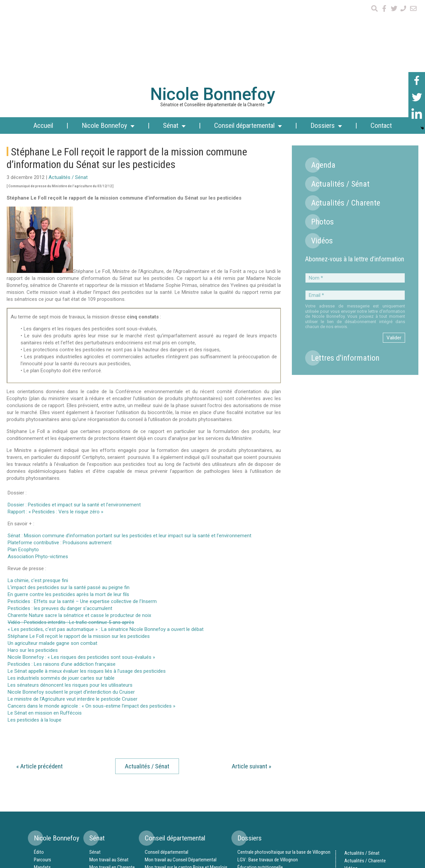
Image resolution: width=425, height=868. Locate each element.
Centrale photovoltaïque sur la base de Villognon (284, 771)
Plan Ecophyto (23, 469)
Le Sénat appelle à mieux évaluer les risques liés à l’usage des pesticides (87, 590)
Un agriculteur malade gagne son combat (52, 563)
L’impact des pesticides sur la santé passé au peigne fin (69, 507)
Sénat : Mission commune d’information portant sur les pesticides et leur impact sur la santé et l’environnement (129, 455)
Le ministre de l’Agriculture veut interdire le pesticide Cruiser (73, 618)
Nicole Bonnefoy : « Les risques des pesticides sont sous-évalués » (81, 576)
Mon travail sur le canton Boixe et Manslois (186, 787)
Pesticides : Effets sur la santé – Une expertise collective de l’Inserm (82, 521)
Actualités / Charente (346, 122)
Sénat (95, 771)
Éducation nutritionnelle (260, 787)
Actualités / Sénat (68, 97)
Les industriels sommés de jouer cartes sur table (61, 597)
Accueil (43, 45)
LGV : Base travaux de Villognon (268, 779)
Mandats (42, 787)
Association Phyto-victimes (38, 476)
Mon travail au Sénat (109, 779)
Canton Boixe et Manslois (170, 794)
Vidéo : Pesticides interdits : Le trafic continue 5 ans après (71, 542)
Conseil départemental (167, 771)
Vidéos (322, 160)
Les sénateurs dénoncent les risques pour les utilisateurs (70, 604)
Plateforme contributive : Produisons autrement (60, 462)
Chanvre (245, 794)
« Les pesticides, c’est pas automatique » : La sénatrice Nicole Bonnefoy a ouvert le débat (106, 549)
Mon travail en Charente (112, 787)
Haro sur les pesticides (33, 569)
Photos (322, 141)
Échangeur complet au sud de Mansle (273, 817)
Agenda (323, 84)
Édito (39, 771)
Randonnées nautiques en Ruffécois (272, 810)
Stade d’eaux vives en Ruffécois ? (269, 825)
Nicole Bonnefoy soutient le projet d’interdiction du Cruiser (71, 611)
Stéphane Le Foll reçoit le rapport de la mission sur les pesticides (79, 556)
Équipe (40, 794)
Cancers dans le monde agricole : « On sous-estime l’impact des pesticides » (91, 625)
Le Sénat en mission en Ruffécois (45, 632)
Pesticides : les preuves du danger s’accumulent (60, 528)
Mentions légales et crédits (370, 818)
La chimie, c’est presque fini (38, 500)
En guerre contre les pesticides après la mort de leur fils (68, 514)
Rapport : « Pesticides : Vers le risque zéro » (55, 431)
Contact (381, 45)
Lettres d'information (345, 277)
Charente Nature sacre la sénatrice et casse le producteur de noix (79, 535)
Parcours (42, 779)
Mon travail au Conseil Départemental (181, 779)
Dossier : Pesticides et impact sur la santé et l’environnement (74, 424)
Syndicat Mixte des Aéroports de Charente (278, 802)
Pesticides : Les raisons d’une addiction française (62, 583)
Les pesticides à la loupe (35, 639)
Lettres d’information (365, 803)
